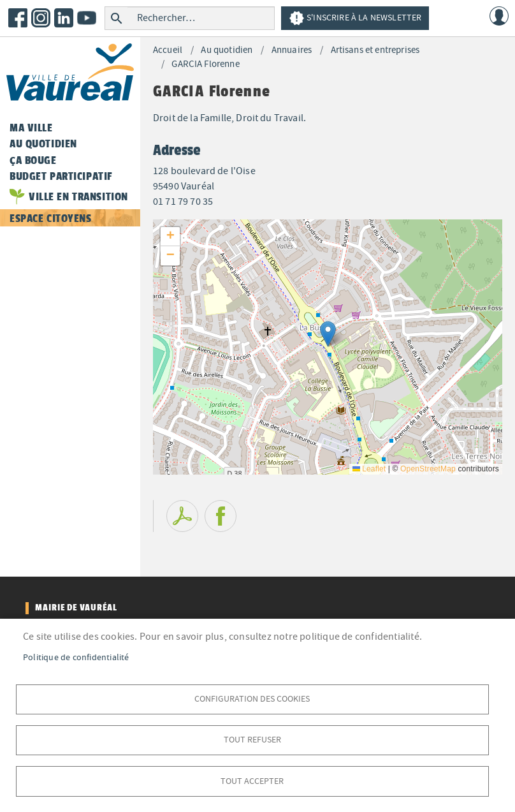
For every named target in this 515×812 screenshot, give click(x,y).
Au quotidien (227, 50)
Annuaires (292, 50)
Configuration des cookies (252, 698)
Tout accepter (252, 780)
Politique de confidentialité (76, 656)
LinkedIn (64, 18)
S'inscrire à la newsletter (355, 18)
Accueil (168, 50)
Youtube (87, 18)
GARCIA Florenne (205, 64)
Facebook (18, 18)
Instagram (41, 18)
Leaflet (369, 469)
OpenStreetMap (428, 469)
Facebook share (221, 516)
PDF (182, 516)
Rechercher (116, 18)
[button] (328, 334)
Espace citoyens (51, 218)
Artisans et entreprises (375, 50)
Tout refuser (252, 739)
